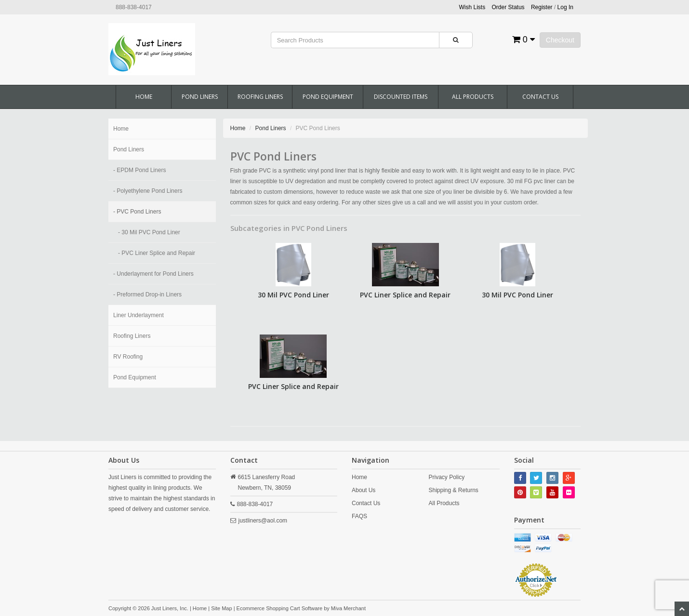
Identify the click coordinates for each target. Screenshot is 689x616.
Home (144, 97)
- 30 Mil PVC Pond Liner (149, 232)
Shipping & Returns (453, 490)
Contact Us (540, 97)
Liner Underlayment (139, 315)
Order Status (508, 7)
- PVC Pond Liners (137, 212)
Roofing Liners (260, 97)
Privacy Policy (446, 477)
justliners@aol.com (263, 521)
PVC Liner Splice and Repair (405, 295)
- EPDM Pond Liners (139, 170)
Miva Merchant (348, 608)
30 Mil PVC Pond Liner (293, 295)
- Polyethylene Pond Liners (148, 191)
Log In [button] (565, 7)
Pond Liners (200, 97)
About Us (364, 490)
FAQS (359, 516)
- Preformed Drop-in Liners (147, 295)
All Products (473, 97)
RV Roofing (128, 357)
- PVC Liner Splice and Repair (157, 253)
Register (542, 7)
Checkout (560, 40)
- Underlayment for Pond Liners (153, 274)
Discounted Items (401, 97)
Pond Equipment (328, 97)
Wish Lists (472, 7)
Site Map (221, 608)
